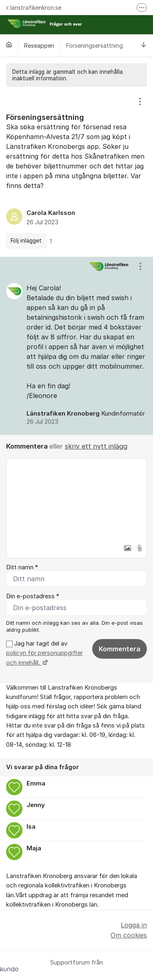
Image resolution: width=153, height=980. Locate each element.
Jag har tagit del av (44, 653)
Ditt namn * (22, 567)
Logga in (134, 925)
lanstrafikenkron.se (34, 8)
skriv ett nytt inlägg (96, 446)
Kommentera (120, 649)
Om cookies (129, 935)
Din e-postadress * (33, 596)
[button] (127, 548)
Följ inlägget (26, 241)
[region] (76, 172)
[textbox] (76, 499)
